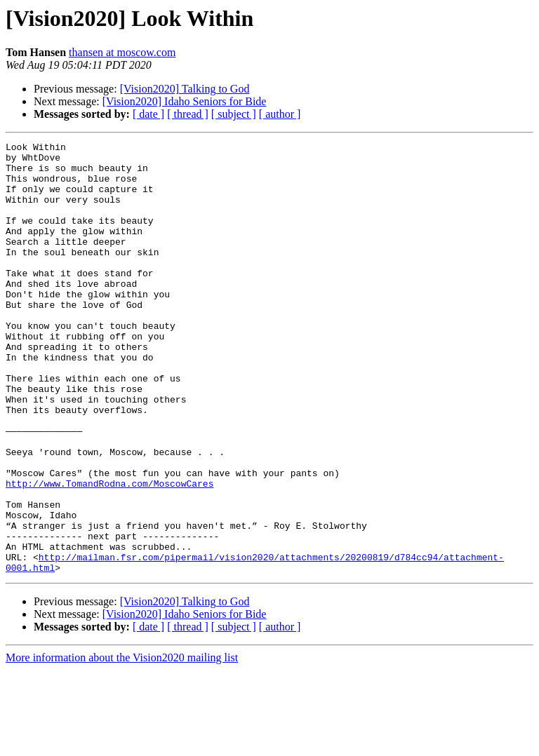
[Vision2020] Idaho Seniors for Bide (185, 101)
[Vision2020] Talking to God (185, 89)
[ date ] (148, 114)
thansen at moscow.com (122, 52)
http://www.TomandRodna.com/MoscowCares (109, 553)
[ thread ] (188, 114)
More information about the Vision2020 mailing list (122, 744)
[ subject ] (234, 114)
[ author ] (280, 114)
